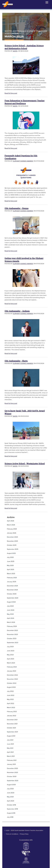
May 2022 (10, 699)
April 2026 (10, 521)
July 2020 (10, 789)
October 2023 (12, 639)
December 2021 (12, 720)
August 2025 (11, 553)
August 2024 (11, 602)
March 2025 (11, 574)
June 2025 (11, 561)
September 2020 (13, 781)
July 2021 (10, 740)
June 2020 (11, 793)
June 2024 (11, 610)
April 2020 (11, 801)
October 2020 (12, 777)
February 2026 (12, 529)
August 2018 (11, 813)
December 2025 (12, 537)
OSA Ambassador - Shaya (16, 361)
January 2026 (12, 533)
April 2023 (10, 659)
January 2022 (12, 716)
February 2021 (12, 760)
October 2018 (11, 805)
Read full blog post (11, 93)
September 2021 (12, 732)
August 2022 (11, 687)
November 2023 (12, 634)
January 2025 (12, 582)
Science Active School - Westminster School (25, 464)
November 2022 (12, 679)
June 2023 (11, 651)
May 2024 (10, 614)
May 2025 (10, 565)
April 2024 (10, 618)
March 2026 (11, 525)
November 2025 (12, 541)
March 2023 (11, 663)
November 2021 (12, 724)
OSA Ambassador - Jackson (17, 311)
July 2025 (10, 557)
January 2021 (11, 764)
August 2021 (11, 736)
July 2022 (10, 691)
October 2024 (12, 594)
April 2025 (10, 570)
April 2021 (10, 752)
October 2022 (12, 683)
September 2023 (13, 643)
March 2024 (11, 622)
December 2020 (12, 768)
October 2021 (11, 728)
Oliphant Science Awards (23, 161)
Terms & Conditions (12, 834)
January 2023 (12, 671)
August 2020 (11, 785)
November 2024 (12, 590)
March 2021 (11, 756)
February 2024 (12, 626)
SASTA (15, 51)
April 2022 (10, 703)
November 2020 (12, 772)
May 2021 (10, 748)
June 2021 (10, 744)
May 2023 (10, 655)
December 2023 (12, 630)
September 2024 (13, 598)
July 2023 (10, 647)
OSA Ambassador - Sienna (16, 208)
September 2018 (12, 809)
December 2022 (12, 675)
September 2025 (13, 549)
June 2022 (11, 695)
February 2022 (12, 712)
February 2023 (12, 667)
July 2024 (10, 606)
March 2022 (11, 708)
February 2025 (12, 578)
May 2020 (10, 797)
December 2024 (12, 586)
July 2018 (10, 817)
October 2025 (12, 545)
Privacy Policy (24, 834)
